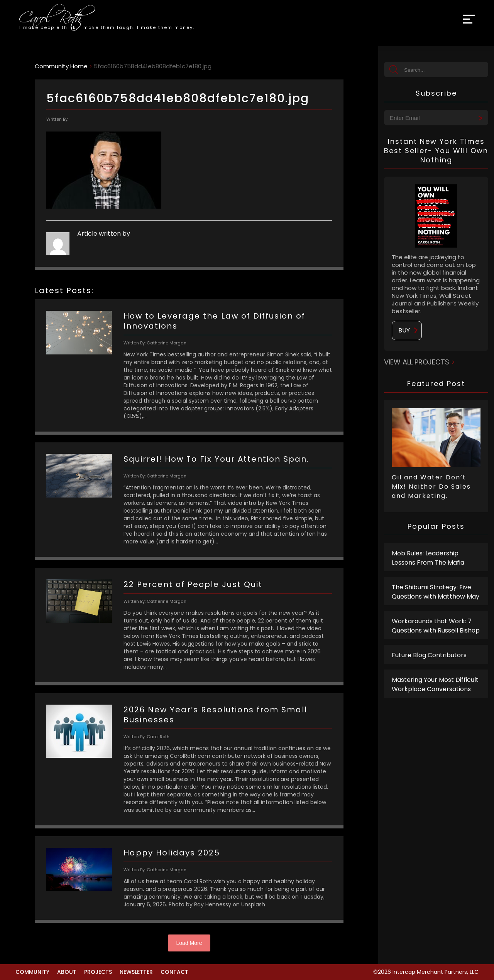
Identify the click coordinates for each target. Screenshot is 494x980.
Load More (189, 943)
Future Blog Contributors (429, 655)
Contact (174, 972)
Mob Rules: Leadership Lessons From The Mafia (428, 558)
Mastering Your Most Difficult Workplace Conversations (435, 684)
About (67, 972)
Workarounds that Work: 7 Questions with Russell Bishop (436, 626)
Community (32, 972)
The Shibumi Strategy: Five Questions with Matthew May (436, 592)
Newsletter (136, 972)
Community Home (61, 66)
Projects (98, 972)
